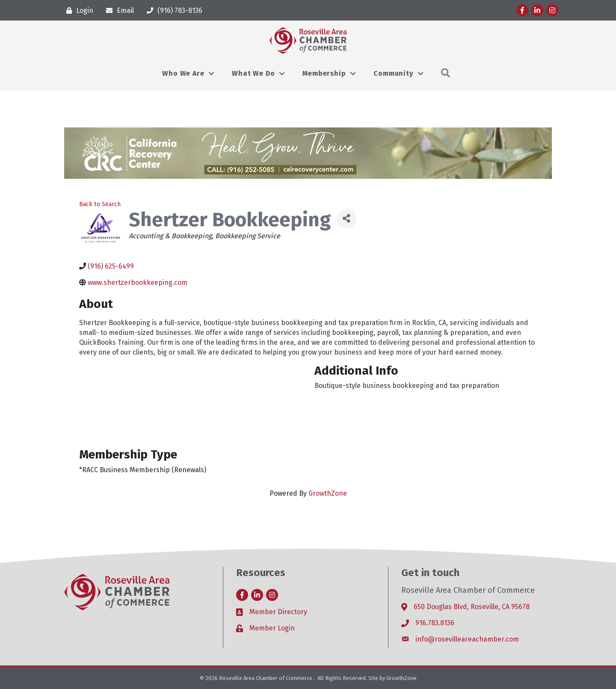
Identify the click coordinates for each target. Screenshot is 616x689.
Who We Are (183, 73)
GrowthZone (328, 493)
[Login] (78, 10)
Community (393, 73)
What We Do (253, 73)
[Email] (118, 10)
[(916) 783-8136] (172, 10)
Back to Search (100, 204)
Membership (324, 73)
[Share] (347, 219)
